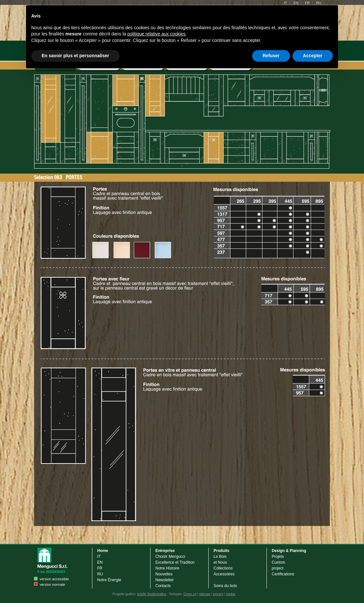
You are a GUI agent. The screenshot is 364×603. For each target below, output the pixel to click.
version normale (52, 584)
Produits (221, 551)
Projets (278, 557)
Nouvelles (164, 574)
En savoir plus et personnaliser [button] (75, 56)
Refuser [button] (271, 56)
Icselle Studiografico (152, 594)
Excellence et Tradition (175, 562)
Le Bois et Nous (220, 559)
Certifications (283, 574)
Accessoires (224, 574)
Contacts (163, 586)
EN (100, 562)
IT (99, 557)
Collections (223, 568)
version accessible (54, 579)
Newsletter (165, 580)
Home (103, 551)
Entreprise (165, 551)
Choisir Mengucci (170, 557)
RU (100, 574)
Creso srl (190, 594)
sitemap (205, 594)
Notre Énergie (109, 580)
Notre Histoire (167, 568)
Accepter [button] (313, 56)
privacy (218, 594)
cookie (231, 594)
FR (100, 568)
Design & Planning (289, 551)
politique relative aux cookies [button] (156, 34)
